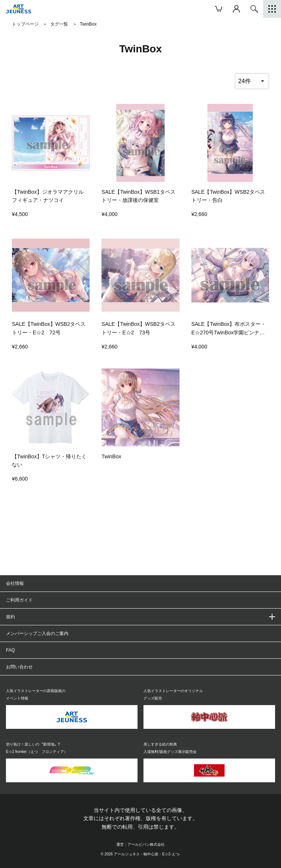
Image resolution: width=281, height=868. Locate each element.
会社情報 (15, 583)
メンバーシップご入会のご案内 (37, 633)
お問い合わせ (19, 667)
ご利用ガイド (19, 600)
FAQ (10, 650)
